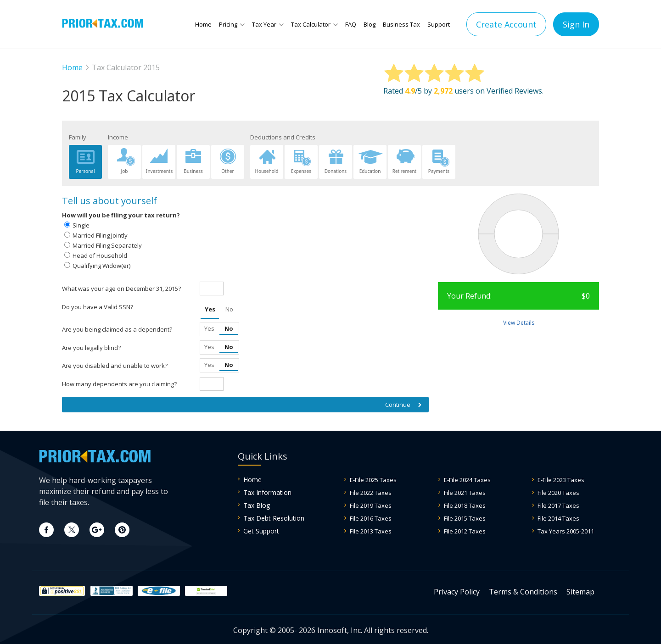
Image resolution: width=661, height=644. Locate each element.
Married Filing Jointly (100, 235)
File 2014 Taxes (558, 518)
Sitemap (580, 592)
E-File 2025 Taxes (373, 480)
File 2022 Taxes (371, 493)
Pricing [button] (228, 24)
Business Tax (401, 24)
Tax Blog (257, 505)
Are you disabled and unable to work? (115, 366)
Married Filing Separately (107, 245)
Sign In (576, 24)
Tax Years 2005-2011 (566, 531)
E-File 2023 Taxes (561, 480)
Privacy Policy (457, 592)
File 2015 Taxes (465, 518)
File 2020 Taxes (558, 493)
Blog (370, 24)
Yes (210, 309)
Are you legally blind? (91, 348)
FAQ (351, 24)
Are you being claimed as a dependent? (117, 329)
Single (81, 225)
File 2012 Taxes (465, 531)
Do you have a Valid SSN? (98, 307)
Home (203, 24)
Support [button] (439, 24)
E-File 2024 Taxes (467, 480)
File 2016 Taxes (371, 518)
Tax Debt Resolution (274, 518)
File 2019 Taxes (371, 505)
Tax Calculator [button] (311, 24)
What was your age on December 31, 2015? (121, 289)
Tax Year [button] (264, 24)
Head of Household (100, 255)
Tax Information (267, 492)
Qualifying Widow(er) (101, 266)
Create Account (506, 24)
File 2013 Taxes (371, 531)
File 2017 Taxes (558, 505)
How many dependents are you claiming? (119, 384)
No (229, 309)
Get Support (261, 531)
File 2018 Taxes (465, 505)
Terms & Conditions (523, 592)
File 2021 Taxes (465, 493)
